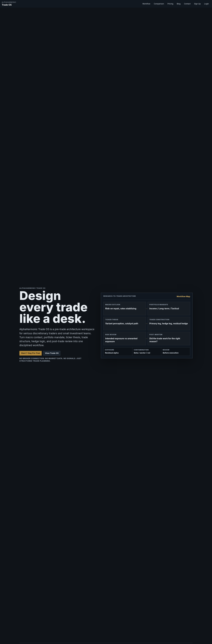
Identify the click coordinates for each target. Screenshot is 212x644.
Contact (187, 4)
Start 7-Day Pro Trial (31, 353)
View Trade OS (52, 353)
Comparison (159, 4)
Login (206, 4)
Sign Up (197, 4)
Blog (179, 4)
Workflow (146, 4)
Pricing (170, 4)
